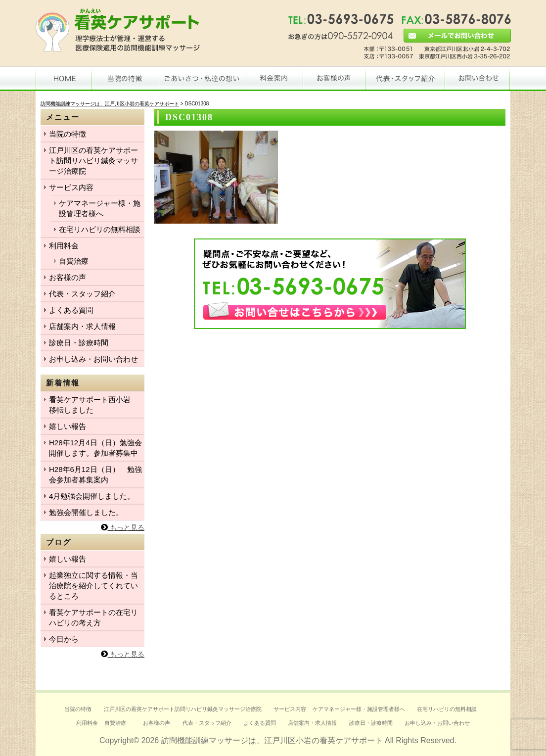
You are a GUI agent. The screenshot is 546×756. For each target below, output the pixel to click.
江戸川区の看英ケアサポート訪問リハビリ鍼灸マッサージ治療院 (93, 161)
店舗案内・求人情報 (82, 326)
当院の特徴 (68, 134)
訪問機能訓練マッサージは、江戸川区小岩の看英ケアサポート (272, 740)
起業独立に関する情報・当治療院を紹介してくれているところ (93, 586)
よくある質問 (71, 310)
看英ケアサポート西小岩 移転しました (93, 405)
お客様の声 (68, 277)
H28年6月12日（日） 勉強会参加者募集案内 (95, 474)
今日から (64, 639)
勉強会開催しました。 (86, 512)
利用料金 (64, 246)
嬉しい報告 (68, 426)
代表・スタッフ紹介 (82, 294)
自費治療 (74, 261)
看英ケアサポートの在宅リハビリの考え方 (93, 617)
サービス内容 (71, 187)
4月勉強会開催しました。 (92, 496)
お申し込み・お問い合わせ (93, 359)
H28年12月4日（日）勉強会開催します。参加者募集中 (95, 448)
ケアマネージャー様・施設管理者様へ (100, 208)
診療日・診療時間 (79, 343)
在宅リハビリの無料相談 (100, 229)
